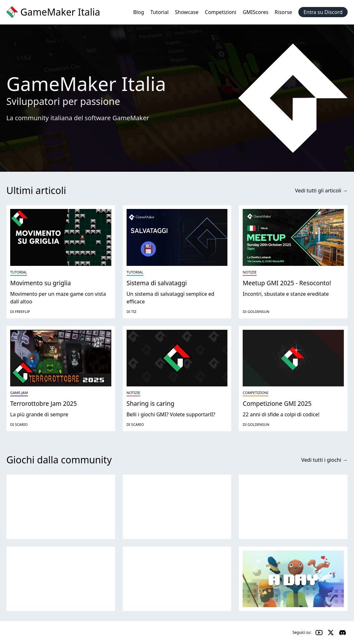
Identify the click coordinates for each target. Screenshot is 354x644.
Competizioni (221, 12)
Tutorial (160, 12)
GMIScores (256, 12)
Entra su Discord (323, 12)
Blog (139, 12)
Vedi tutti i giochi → (324, 460)
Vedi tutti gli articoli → (321, 190)
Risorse (284, 12)
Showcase (187, 12)
